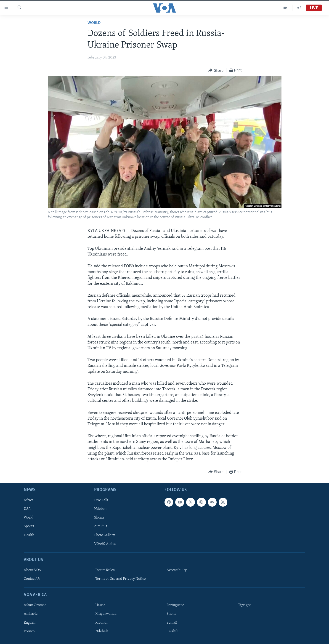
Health (29, 535)
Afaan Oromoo (35, 605)
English (30, 623)
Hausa (100, 605)
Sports (29, 527)
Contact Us (32, 579)
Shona (99, 518)
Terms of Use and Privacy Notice (121, 579)
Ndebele (101, 509)
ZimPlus (101, 527)
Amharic (31, 614)
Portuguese (175, 605)
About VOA (32, 570)
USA (27, 509)
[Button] (216, 71)
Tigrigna (245, 605)
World (94, 23)
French (29, 631)
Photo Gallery (105, 535)
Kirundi (101, 623)
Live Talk (101, 500)
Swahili (172, 631)
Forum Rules (105, 570)
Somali (172, 623)
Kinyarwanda (106, 614)
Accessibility (177, 570)
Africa (29, 500)
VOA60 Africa (105, 544)
